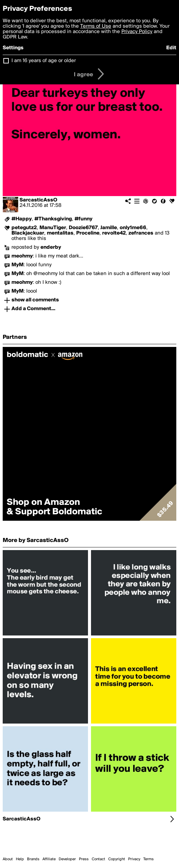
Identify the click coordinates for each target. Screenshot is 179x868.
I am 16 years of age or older (44, 61)
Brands (33, 859)
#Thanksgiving (53, 219)
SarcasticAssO (38, 200)
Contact (98, 859)
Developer (67, 859)
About (8, 859)
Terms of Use (96, 26)
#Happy (22, 219)
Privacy (134, 859)
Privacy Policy (137, 32)
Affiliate (49, 859)
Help (20, 859)
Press (84, 859)
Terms (148, 859)
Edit (171, 48)
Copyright (117, 859)
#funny (83, 219)
